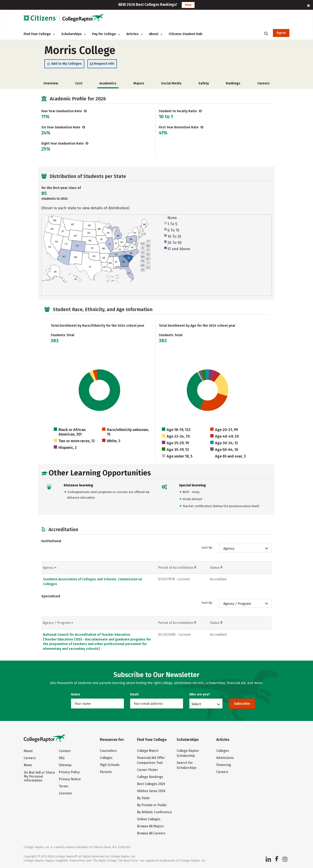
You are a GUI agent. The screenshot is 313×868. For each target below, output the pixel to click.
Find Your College (39, 34)
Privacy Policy (69, 772)
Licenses (65, 793)
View (188, 5)
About (156, 34)
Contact (65, 751)
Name (76, 694)
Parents (106, 772)
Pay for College (106, 34)
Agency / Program (237, 606)
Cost (79, 85)
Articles (134, 34)
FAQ (62, 758)
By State (143, 798)
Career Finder (147, 770)
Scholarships (73, 34)
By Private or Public (152, 805)
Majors (139, 85)
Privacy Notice (70, 779)
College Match (148, 751)
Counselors (108, 751)
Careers (263, 85)
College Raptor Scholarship (188, 753)
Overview (51, 85)
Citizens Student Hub (186, 34)
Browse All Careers (151, 833)
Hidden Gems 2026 (151, 791)
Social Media (171, 85)
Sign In (281, 33)
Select (196, 704)
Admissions (225, 758)
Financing (224, 765)
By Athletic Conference (154, 812)
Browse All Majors (150, 826)
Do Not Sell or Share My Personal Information (39, 776)
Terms (64, 786)
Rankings (233, 85)
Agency (229, 551)
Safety (204, 85)
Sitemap (65, 765)
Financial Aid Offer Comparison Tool (151, 760)
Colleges (106, 758)
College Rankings (150, 777)
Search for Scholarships (187, 765)
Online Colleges (149, 819)
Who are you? (200, 694)
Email (134, 694)
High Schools (110, 765)
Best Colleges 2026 (151, 784)
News (28, 765)
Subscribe (242, 704)
